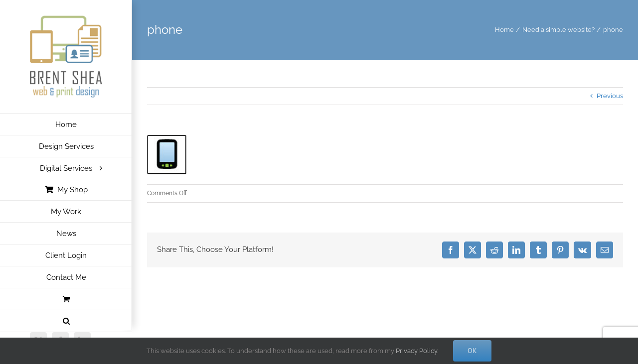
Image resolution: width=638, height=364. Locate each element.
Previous (610, 96)
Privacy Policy (416, 351)
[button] (66, 321)
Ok (472, 351)
